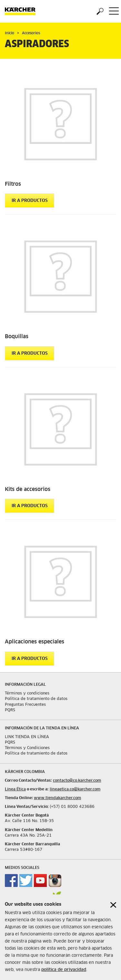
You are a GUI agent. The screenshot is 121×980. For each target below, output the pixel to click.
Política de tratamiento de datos (36, 699)
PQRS (10, 710)
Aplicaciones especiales (35, 642)
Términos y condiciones (27, 693)
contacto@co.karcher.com (77, 781)
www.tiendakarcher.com (57, 798)
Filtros (13, 184)
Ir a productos (30, 201)
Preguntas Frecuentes (25, 705)
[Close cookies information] (113, 908)
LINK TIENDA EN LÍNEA (27, 737)
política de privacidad (64, 973)
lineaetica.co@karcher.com (75, 789)
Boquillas (17, 337)
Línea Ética (15, 789)
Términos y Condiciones (27, 748)
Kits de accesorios (28, 489)
